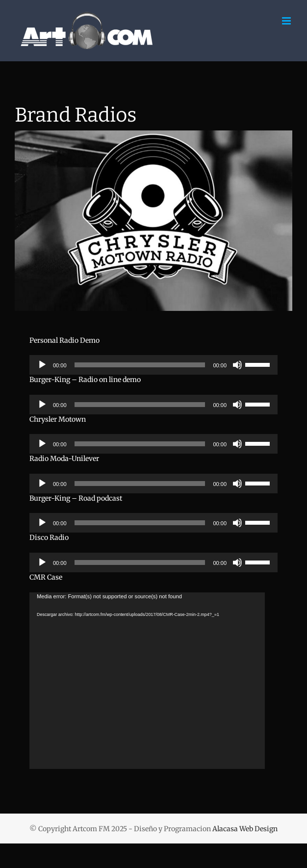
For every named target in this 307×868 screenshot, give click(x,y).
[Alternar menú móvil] (287, 21)
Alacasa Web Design (245, 829)
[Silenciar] (237, 365)
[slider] (140, 365)
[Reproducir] (42, 365)
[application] (153, 365)
